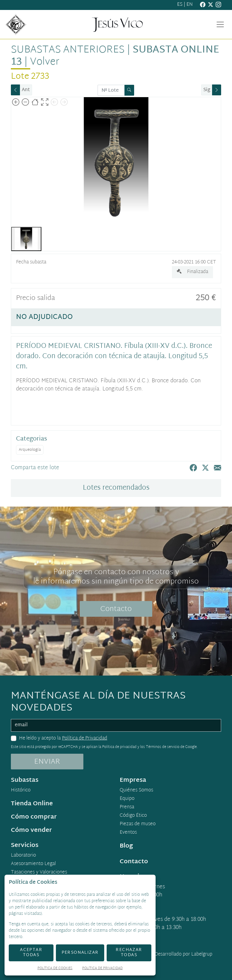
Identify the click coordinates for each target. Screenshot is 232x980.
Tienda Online (32, 804)
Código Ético (133, 816)
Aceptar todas (31, 953)
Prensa (127, 807)
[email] (116, 725)
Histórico (21, 791)
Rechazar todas (129, 953)
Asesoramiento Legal (33, 864)
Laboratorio (23, 856)
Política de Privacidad (85, 738)
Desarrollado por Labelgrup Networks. (159, 958)
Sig (207, 90)
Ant (26, 90)
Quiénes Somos (136, 791)
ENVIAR (47, 762)
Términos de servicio (163, 747)
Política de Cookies (55, 969)
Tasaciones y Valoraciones (39, 873)
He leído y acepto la (63, 739)
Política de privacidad (119, 747)
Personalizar (80, 953)
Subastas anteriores (68, 50)
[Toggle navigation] (220, 24)
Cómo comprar (34, 817)
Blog (126, 846)
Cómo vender (31, 830)
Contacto (116, 609)
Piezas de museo (138, 824)
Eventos (128, 833)
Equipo (127, 799)
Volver (45, 62)
